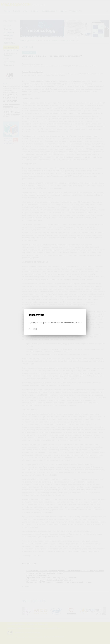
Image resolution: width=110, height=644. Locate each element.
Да (35, 329)
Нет (30, 329)
